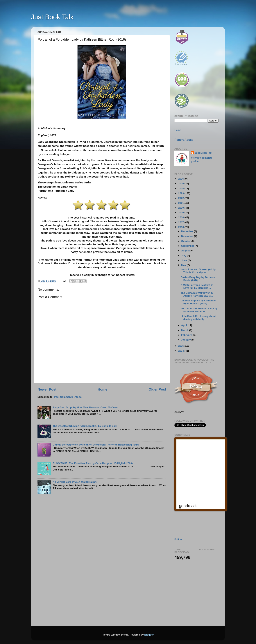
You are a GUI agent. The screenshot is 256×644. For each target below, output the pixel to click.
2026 (181, 179)
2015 (181, 346)
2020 (181, 208)
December (188, 231)
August (186, 251)
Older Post (157, 389)
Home (102, 389)
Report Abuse (184, 140)
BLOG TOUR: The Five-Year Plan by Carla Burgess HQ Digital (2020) (93, 463)
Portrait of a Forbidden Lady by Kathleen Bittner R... (199, 310)
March (185, 330)
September (188, 246)
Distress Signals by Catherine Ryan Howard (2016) (198, 302)
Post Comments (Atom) (68, 397)
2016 (181, 227)
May (184, 265)
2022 (181, 198)
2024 (181, 188)
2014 (181, 351)
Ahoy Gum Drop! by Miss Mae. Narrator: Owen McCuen (85, 407)
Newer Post (47, 389)
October (186, 241)
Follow (178, 539)
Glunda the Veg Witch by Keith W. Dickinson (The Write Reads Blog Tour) (96, 445)
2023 (181, 193)
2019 (181, 213)
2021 (181, 203)
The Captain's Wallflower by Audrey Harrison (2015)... (197, 294)
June (184, 260)
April (184, 325)
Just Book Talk (52, 17)
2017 (181, 222)
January (186, 340)
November (188, 236)
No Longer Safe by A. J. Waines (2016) (75, 482)
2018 (181, 217)
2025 (181, 184)
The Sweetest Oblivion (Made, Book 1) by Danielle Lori (85, 426)
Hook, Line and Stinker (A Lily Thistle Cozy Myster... (198, 271)
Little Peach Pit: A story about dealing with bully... (198, 318)
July (184, 256)
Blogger (149, 635)
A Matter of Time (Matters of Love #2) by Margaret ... (197, 286)
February (187, 335)
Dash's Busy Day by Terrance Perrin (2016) (198, 279)
